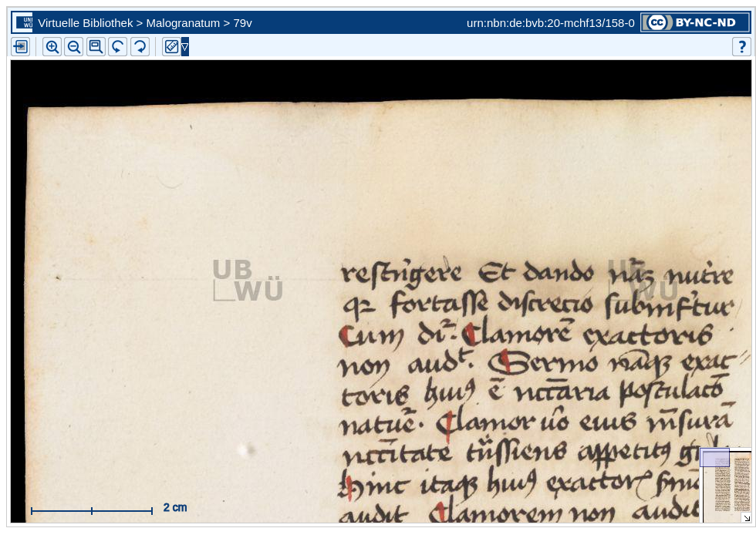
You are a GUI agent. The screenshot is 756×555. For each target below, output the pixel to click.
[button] (96, 47)
